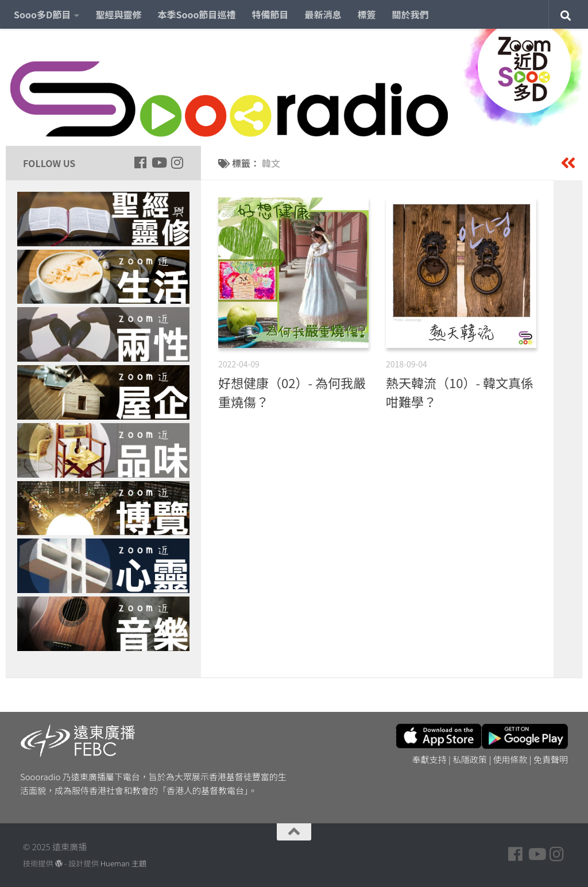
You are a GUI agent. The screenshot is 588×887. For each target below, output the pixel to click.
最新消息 (323, 14)
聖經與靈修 (118, 14)
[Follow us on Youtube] (158, 162)
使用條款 (510, 759)
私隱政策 (470, 759)
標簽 (367, 14)
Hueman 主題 (123, 863)
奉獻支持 (430, 759)
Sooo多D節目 (42, 14)
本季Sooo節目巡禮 (196, 14)
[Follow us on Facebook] (140, 162)
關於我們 (411, 14)
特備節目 (270, 14)
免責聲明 (551, 759)
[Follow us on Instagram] (177, 162)
